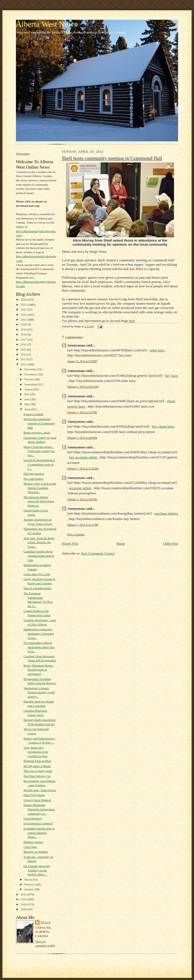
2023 (24, 309)
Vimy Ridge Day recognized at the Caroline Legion (36, 752)
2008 (24, 909)
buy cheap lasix (163, 426)
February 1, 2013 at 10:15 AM (83, 387)
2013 (24, 359)
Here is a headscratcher (38, 588)
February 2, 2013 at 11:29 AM (83, 469)
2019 (24, 329)
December (31, 369)
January (29, 889)
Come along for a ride (37, 574)
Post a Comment (76, 534)
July (27, 394)
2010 (24, 899)
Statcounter (23, 154)
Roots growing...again (37, 432)
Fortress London (34, 414)
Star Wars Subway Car (37, 776)
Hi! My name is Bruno (37, 766)
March (29, 879)
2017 (24, 339)
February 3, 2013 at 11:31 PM (83, 525)
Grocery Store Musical (37, 800)
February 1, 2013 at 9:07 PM (82, 412)
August (29, 389)
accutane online (80, 488)
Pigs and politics (34, 479)
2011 (24, 894)
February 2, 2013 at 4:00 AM (82, 438)
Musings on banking (36, 852)
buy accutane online (83, 457)
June (27, 399)
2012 (24, 364)
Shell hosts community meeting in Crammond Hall (39, 423)
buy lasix (171, 376)
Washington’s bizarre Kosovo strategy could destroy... (39, 692)
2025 (24, 305)
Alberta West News (46, 24)
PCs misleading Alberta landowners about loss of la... (39, 647)
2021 (24, 319)
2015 (24, 349)
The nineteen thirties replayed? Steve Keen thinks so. (39, 501)
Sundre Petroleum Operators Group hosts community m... (39, 809)
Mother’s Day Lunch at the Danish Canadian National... (40, 488)
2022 (24, 315)
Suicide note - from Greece (40, 790)
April (28, 409)
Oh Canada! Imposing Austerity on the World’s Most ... (37, 870)
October (30, 379)
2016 (24, 344)
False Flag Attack (34, 795)
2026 (24, 299)
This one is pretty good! (38, 771)
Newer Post (70, 543)
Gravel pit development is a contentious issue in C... (39, 464)
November (31, 374)
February (30, 884)
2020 (24, 324)
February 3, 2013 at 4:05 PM (82, 499)
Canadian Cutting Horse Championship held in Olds (39, 556)
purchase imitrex (166, 513)
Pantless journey (34, 842)
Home (121, 543)
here (132, 321)
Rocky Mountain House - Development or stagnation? (39, 670)
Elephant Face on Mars (37, 761)
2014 (24, 354)
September (31, 384)
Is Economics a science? (38, 823)
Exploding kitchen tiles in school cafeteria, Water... (39, 833)
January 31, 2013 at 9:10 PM (82, 361)
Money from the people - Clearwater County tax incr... (39, 451)
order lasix (157, 350)
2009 (24, 904)
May (27, 404)
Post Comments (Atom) (98, 553)
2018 (24, 334)
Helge (46, 922)
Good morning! (33, 818)
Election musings (34, 474)
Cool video (30, 847)
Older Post (171, 543)
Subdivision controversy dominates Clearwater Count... (39, 633)
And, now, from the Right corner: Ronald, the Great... (39, 542)
